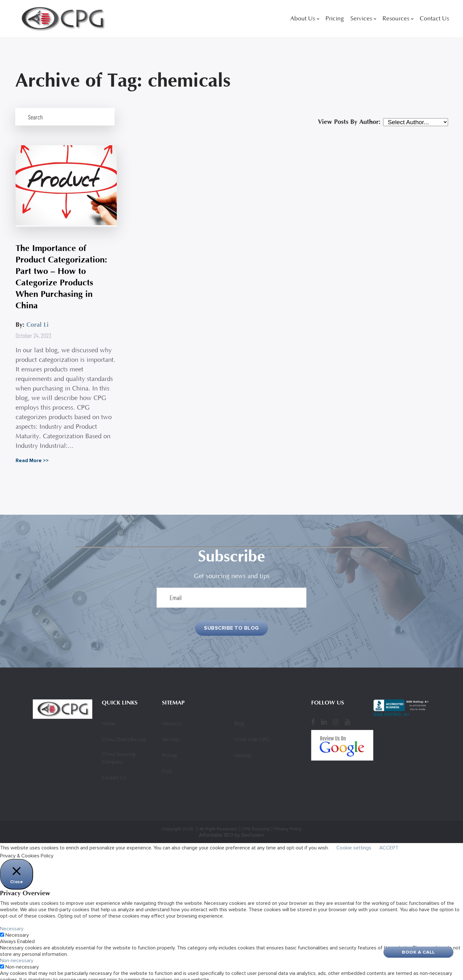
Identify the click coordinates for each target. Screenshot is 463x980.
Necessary (17, 926)
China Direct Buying (124, 731)
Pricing (335, 19)
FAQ (167, 762)
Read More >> (32, 451)
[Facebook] (313, 713)
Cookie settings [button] (354, 839)
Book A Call (418, 952)
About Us (303, 19)
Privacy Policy (288, 820)
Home (109, 715)
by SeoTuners (249, 826)
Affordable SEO (216, 826)
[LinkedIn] (324, 713)
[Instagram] (336, 713)
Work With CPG (252, 731)
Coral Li (37, 315)
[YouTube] (347, 713)
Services (361, 19)
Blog (239, 715)
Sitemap (243, 747)
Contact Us (434, 19)
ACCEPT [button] (389, 839)
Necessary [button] (12, 919)
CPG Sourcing (256, 820)
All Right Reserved (218, 820)
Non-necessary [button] (17, 951)
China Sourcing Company (119, 749)
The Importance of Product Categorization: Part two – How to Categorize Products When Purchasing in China (62, 267)
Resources (396, 19)
